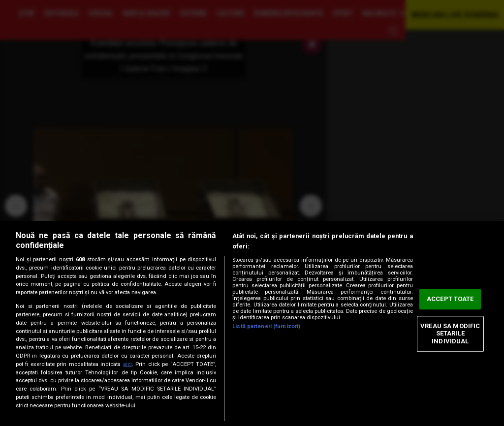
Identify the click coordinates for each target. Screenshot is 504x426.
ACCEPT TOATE (450, 299)
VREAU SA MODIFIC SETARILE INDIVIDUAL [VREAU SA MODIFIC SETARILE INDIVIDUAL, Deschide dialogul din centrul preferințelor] (450, 334)
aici (127, 364)
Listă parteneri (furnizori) (266, 326)
